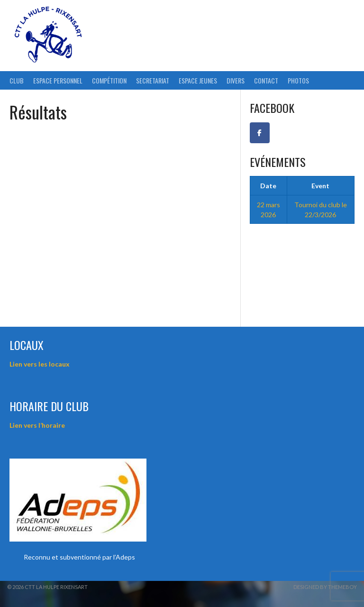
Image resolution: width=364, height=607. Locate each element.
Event (320, 186)
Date (268, 186)
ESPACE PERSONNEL (58, 80)
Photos (298, 80)
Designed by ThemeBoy (325, 587)
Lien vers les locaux (40, 364)
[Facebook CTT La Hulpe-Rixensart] (260, 133)
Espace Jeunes (198, 80)
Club (17, 80)
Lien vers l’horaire (37, 425)
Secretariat (153, 80)
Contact (266, 80)
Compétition (109, 80)
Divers (236, 80)
